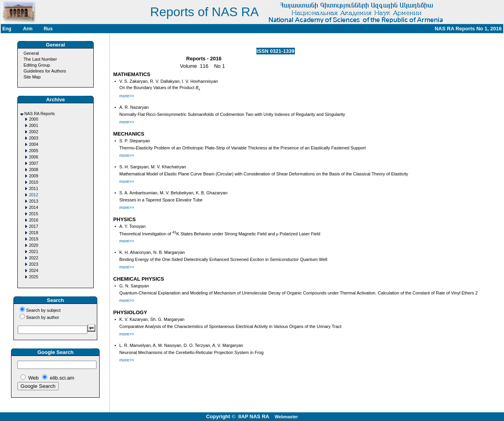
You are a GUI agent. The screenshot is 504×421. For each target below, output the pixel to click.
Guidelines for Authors (45, 71)
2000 (34, 119)
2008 (34, 170)
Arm (28, 29)
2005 (34, 151)
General (31, 53)
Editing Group (37, 65)
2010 (34, 182)
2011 (34, 189)
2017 (34, 226)
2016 (34, 220)
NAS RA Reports (40, 114)
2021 (34, 252)
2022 (34, 258)
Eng (7, 29)
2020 (34, 245)
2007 (34, 163)
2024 (34, 271)
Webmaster (286, 417)
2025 (34, 277)
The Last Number (40, 59)
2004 (34, 144)
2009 (34, 176)
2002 (34, 132)
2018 (34, 233)
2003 (34, 138)
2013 (34, 201)
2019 (34, 239)
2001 (34, 126)
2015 (34, 214)
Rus (48, 29)
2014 (34, 208)
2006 (34, 157)
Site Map (32, 77)
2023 (34, 264)
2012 (34, 195)
